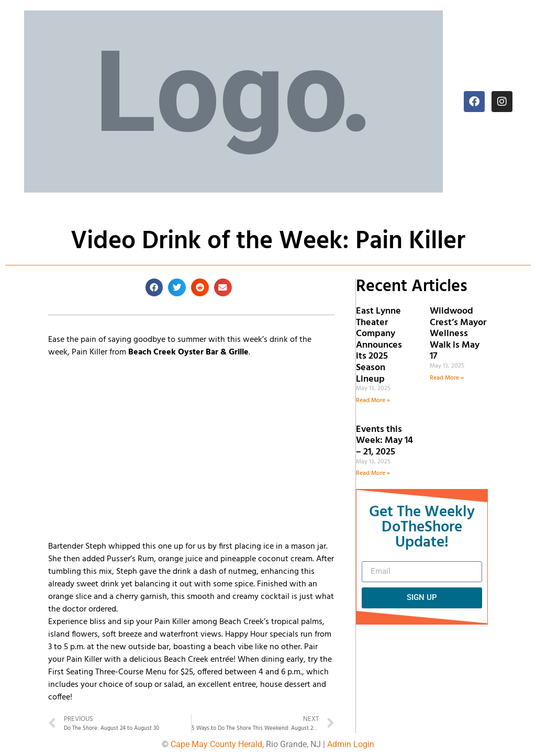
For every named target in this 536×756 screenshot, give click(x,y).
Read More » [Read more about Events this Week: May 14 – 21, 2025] (373, 473)
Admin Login (351, 744)
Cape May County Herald (216, 744)
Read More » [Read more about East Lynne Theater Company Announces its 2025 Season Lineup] (373, 401)
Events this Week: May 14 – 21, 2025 (384, 441)
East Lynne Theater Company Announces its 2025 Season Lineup (379, 345)
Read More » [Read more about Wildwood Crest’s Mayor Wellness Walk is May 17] (447, 378)
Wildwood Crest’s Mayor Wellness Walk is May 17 (458, 334)
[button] (154, 287)
